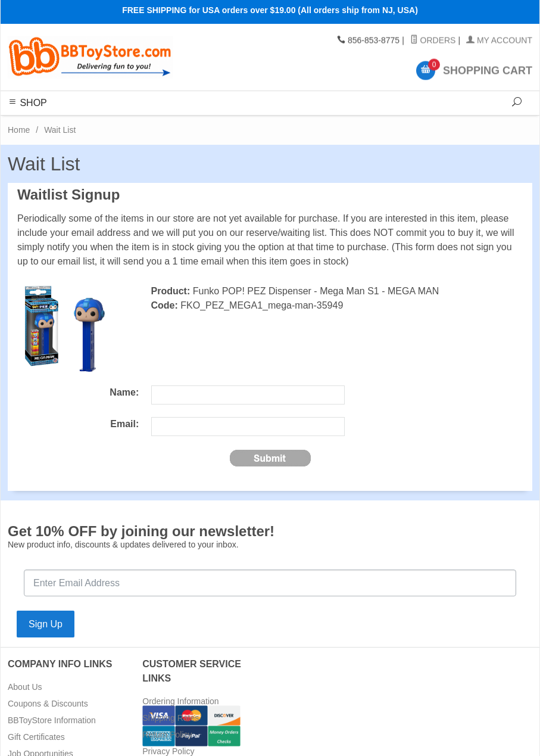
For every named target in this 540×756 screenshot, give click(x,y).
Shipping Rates (171, 718)
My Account (499, 41)
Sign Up (46, 624)
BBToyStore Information (52, 720)
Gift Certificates (36, 737)
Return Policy (167, 735)
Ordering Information (180, 701)
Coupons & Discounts (48, 704)
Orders (433, 41)
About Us (25, 687)
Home (19, 130)
